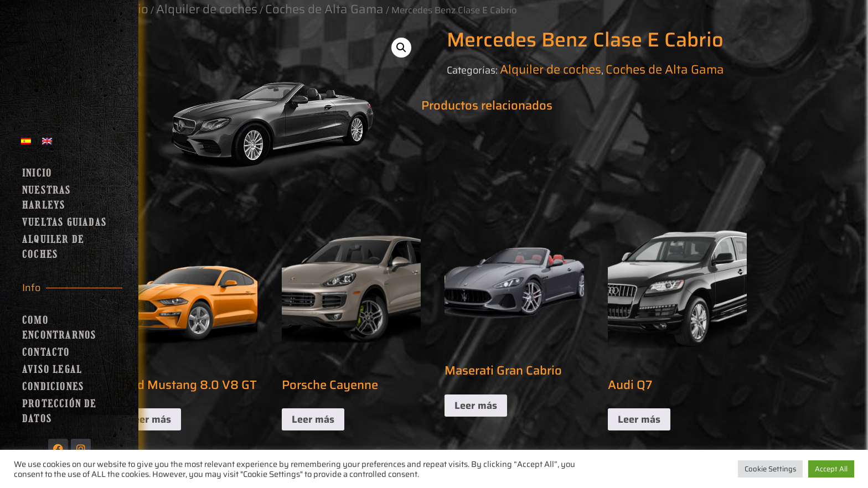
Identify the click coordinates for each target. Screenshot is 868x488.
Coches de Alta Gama (665, 69)
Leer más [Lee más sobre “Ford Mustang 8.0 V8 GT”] (150, 419)
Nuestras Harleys (47, 198)
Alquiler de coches (53, 247)
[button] (401, 48)
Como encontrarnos (59, 328)
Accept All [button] (831, 469)
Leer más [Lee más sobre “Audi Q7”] (639, 419)
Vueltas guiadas (64, 222)
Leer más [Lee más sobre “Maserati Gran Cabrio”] (476, 406)
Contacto (46, 352)
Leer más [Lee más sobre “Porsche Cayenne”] (313, 419)
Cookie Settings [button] (770, 469)
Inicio (37, 173)
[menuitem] (26, 140)
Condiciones (53, 387)
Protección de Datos (60, 411)
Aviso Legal (52, 370)
